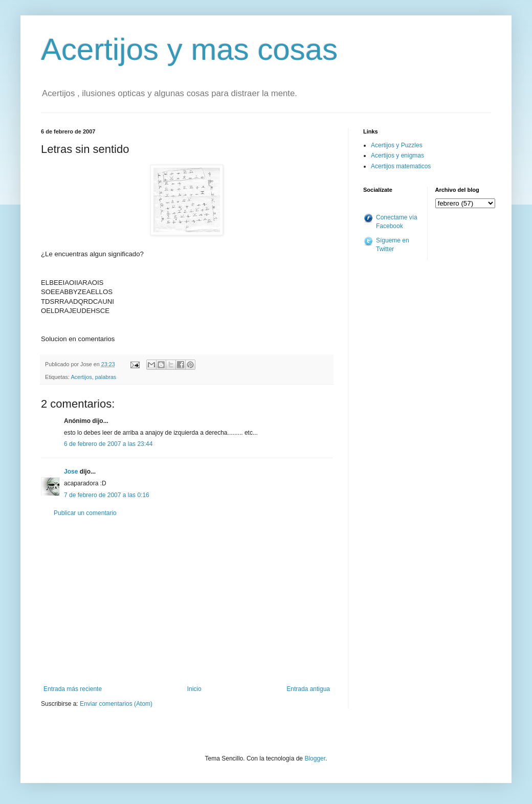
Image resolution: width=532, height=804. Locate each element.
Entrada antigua (308, 689)
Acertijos (81, 377)
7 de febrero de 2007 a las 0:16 (107, 495)
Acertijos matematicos (401, 166)
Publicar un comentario (85, 513)
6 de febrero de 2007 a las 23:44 (108, 444)
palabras (106, 377)
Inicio (194, 689)
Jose (71, 472)
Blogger (315, 758)
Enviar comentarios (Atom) (116, 704)
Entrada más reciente (73, 689)
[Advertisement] (187, 601)
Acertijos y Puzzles (397, 145)
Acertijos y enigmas (397, 155)
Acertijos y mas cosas (189, 49)
